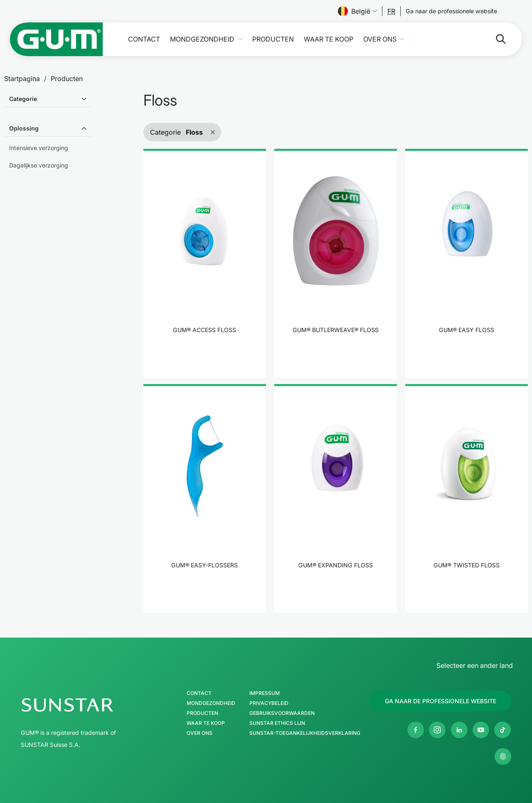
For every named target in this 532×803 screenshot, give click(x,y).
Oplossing (24, 128)
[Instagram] (437, 730)
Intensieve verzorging (39, 148)
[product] (205, 263)
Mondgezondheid (202, 39)
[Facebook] (416, 730)
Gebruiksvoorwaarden (282, 713)
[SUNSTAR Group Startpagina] (92, 705)
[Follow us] (391, 11)
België (357, 11)
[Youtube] (481, 730)
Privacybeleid (269, 703)
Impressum (265, 693)
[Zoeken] (468, 39)
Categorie (23, 99)
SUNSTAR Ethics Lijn (277, 723)
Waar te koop (329, 39)
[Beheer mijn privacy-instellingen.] (503, 756)
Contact (144, 39)
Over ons (380, 39)
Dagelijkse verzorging (39, 165)
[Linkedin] (459, 730)
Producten (273, 39)
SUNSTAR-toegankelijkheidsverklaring (305, 733)
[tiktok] (502, 730)
